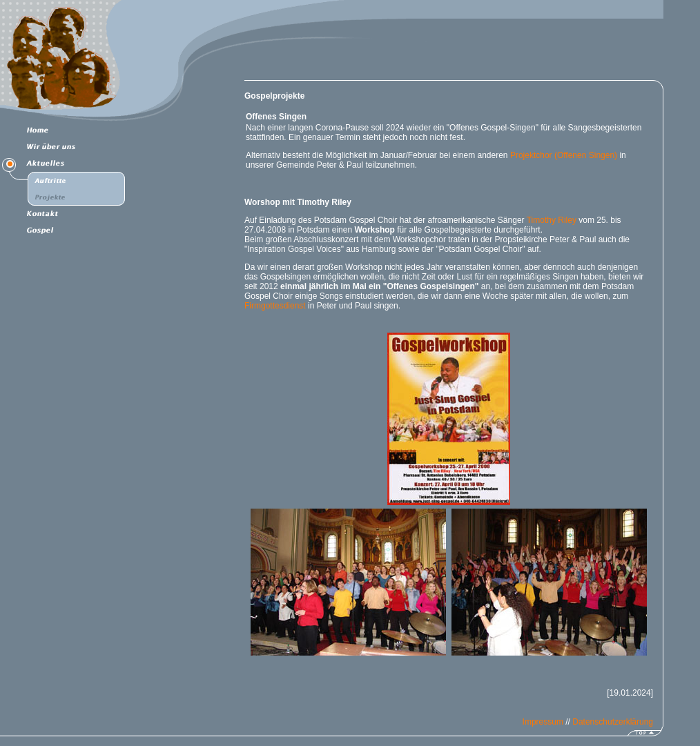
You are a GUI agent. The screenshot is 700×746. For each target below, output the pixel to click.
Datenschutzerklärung (613, 722)
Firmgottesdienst (275, 306)
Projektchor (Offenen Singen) (563, 155)
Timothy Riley (552, 220)
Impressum (543, 722)
